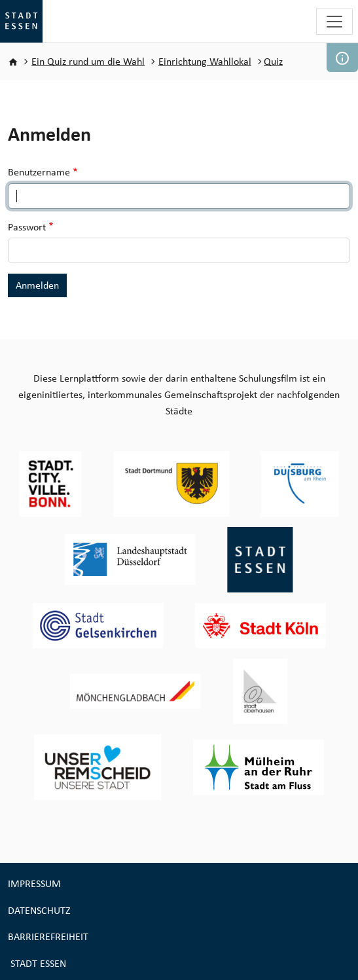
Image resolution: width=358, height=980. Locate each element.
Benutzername (39, 172)
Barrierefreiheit (48, 936)
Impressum (34, 883)
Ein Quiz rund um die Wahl (88, 61)
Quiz (273, 61)
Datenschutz (39, 910)
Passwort (27, 227)
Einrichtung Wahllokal (205, 61)
